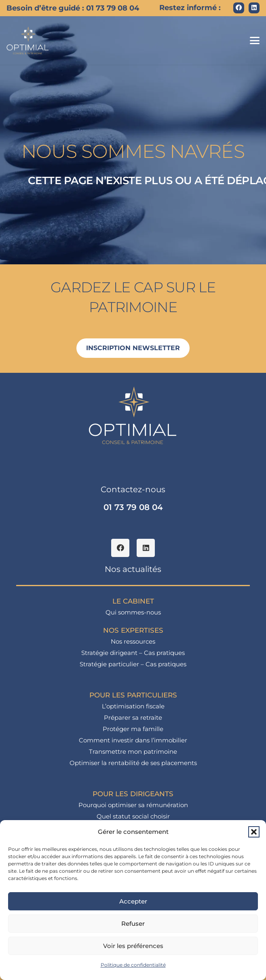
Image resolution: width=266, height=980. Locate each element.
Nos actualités (133, 569)
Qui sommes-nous (133, 612)
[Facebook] (239, 8)
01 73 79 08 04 (133, 507)
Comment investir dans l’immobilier (133, 740)
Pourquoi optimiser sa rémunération (133, 805)
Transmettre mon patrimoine (133, 751)
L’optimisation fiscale (133, 706)
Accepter (133, 901)
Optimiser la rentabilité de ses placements (133, 763)
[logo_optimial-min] (28, 40)
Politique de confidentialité (133, 965)
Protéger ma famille (133, 729)
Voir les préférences (133, 946)
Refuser (133, 924)
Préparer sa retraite (133, 717)
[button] (254, 832)
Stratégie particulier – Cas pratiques (133, 664)
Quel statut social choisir (133, 816)
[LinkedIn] (254, 8)
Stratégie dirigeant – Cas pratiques (133, 653)
